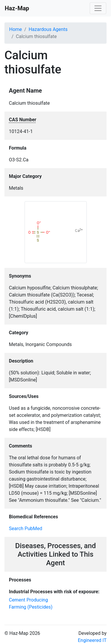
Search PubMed (26, 529)
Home (16, 29)
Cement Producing (28, 600)
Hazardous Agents (48, 29)
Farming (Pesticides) (31, 607)
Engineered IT (92, 640)
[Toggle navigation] (98, 8)
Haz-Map (17, 8)
